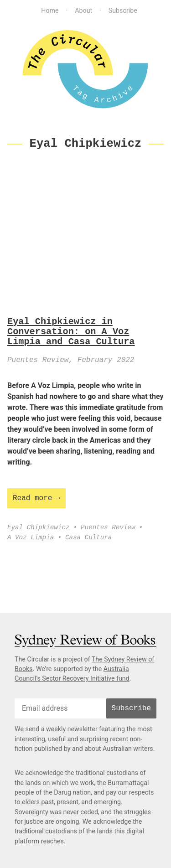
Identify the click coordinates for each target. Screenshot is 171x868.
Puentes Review (108, 528)
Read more (32, 498)
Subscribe (123, 10)
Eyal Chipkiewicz (39, 528)
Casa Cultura (88, 538)
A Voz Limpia (31, 538)
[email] (60, 709)
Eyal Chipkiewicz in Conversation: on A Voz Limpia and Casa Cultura (71, 332)
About (83, 10)
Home (50, 10)
